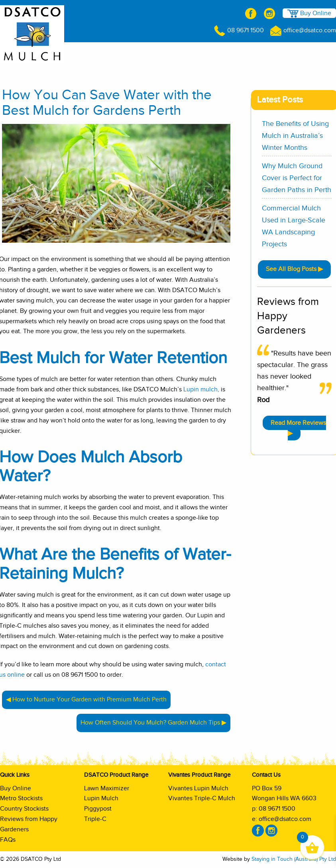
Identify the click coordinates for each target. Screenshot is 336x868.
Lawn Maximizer (107, 788)
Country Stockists (24, 809)
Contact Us (321, 68)
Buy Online (309, 14)
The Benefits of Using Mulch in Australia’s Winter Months (295, 136)
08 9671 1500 (239, 30)
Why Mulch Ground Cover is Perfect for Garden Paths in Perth (297, 178)
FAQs (8, 840)
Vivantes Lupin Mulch (198, 788)
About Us (107, 53)
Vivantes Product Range (257, 53)
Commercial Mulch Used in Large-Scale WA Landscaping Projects (294, 226)
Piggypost (98, 809)
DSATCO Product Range (172, 53)
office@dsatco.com (303, 30)
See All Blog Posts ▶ (294, 269)
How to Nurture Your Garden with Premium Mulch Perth (89, 699)
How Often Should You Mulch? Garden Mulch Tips (150, 723)
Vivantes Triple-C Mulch (202, 798)
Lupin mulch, (201, 389)
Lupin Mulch (101, 798)
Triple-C (95, 819)
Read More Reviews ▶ (298, 428)
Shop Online (68, 52)
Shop (315, 53)
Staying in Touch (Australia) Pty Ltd (294, 859)
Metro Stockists (21, 798)
